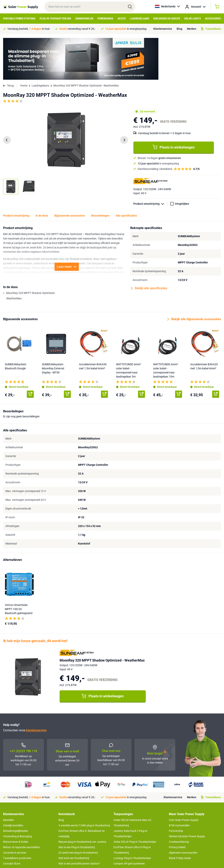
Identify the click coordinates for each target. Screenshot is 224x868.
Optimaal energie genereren (75, 838)
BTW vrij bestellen (179, 784)
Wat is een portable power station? (79, 822)
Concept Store (12, 822)
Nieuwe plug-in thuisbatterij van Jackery (82, 800)
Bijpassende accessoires (70, 174)
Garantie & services (15, 811)
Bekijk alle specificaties (149, 247)
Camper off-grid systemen (129, 822)
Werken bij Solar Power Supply (187, 795)
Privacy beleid (177, 805)
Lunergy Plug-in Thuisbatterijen (132, 816)
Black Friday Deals (180, 816)
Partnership (176, 789)
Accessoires (213, 18)
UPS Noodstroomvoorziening (131, 827)
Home (24, 44)
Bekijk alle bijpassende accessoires (194, 277)
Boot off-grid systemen (127, 833)
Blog (179, 29)
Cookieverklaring (179, 800)
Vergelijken (182, 162)
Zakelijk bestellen (13, 784)
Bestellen (9, 778)
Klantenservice (163, 29)
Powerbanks (105, 18)
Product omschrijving (150, 162)
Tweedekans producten (17, 816)
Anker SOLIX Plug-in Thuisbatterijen (135, 800)
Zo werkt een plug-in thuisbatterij (78, 811)
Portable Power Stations (19, 18)
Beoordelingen (100, 174)
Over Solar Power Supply (184, 778)
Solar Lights (193, 18)
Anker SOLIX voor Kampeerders (132, 838)
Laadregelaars (140, 18)
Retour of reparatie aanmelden (21, 805)
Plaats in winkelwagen (174, 105)
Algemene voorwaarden (183, 811)
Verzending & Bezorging (17, 795)
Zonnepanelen (84, 18)
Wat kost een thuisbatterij (74, 816)
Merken (192, 29)
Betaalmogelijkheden (16, 789)
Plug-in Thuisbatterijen (55, 18)
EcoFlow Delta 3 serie (126, 844)
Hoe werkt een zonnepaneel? (76, 833)
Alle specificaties (126, 174)
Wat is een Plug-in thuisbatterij (77, 805)
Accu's (122, 18)
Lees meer (67, 225)
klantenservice (36, 688)
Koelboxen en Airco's (167, 18)
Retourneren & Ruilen (16, 800)
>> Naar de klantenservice (18, 830)
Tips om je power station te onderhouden (83, 827)
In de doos (42, 174)
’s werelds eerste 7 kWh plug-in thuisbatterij (84, 784)
